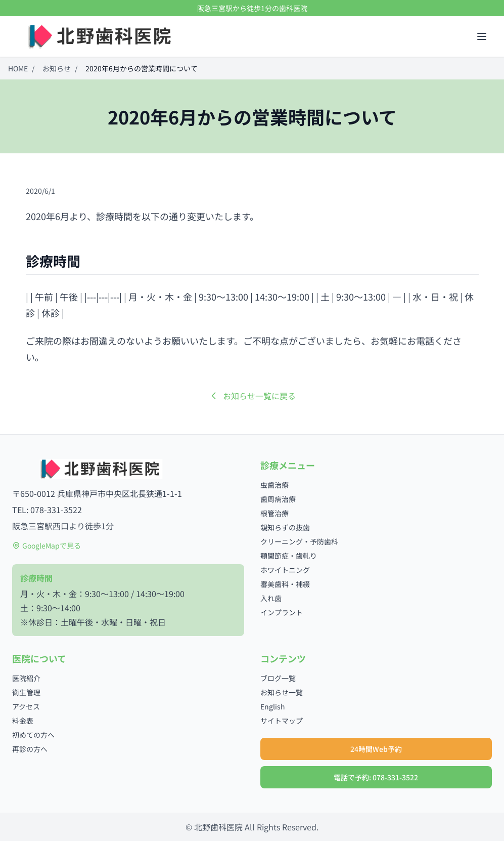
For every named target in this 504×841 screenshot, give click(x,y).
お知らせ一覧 (282, 692)
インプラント (282, 612)
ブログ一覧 (278, 678)
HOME (18, 68)
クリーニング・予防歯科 (299, 541)
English (273, 706)
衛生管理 (26, 692)
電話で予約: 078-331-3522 (376, 777)
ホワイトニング (285, 570)
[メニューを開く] (482, 36)
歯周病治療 (278, 499)
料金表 (23, 721)
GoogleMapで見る (47, 545)
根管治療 (274, 513)
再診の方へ (30, 749)
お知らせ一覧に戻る (252, 396)
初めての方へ (33, 735)
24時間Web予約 (376, 749)
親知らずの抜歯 (285, 527)
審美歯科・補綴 (285, 584)
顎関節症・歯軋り (289, 556)
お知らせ (57, 68)
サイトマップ (282, 721)
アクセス (26, 706)
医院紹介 (26, 678)
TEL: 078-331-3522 (47, 510)
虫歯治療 (274, 485)
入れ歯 (271, 598)
